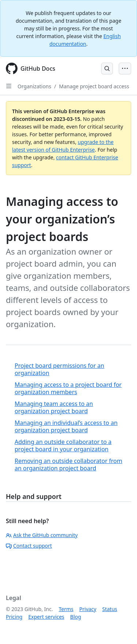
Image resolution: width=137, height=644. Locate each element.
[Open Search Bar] (107, 69)
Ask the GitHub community (42, 535)
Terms (66, 609)
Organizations (34, 86)
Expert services (46, 617)
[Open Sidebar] (9, 86)
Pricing (14, 617)
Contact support (29, 546)
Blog (76, 617)
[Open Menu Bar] (125, 69)
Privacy (88, 609)
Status (110, 609)
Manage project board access (94, 86)
